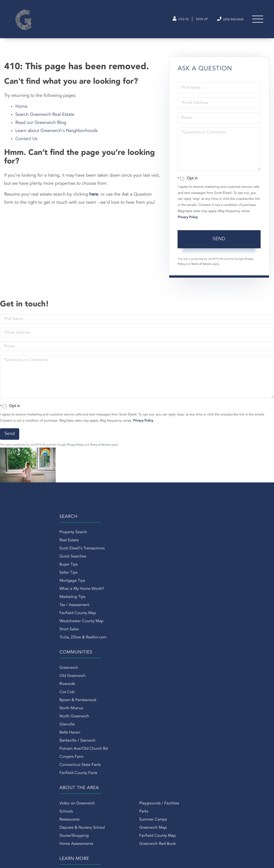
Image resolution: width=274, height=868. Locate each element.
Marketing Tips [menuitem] (24, 605)
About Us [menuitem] (145, 676)
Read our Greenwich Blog (41, 129)
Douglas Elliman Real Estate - (167, 756)
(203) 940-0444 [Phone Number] (226, 21)
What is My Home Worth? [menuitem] (33, 597)
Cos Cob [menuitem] (145, 564)
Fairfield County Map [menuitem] (29, 621)
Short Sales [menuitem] (21, 637)
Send (219, 245)
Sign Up (193, 21)
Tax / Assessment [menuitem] (26, 613)
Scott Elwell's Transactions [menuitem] (34, 556)
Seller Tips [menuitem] (20, 581)
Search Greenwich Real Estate (45, 121)
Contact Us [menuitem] (147, 684)
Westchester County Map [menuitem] (33, 629)
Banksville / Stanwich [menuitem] (155, 613)
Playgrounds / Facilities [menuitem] (96, 676)
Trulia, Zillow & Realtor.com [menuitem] (35, 645)
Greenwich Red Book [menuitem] (95, 716)
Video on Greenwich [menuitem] (29, 676)
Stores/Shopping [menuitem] (26, 708)
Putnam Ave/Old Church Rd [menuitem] (161, 621)
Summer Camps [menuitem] (90, 692)
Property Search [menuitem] (25, 540)
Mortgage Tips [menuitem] (24, 589)
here (94, 201)
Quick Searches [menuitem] (25, 564)
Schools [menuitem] (18, 684)
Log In (168, 21)
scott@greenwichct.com (54, 778)
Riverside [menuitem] (145, 556)
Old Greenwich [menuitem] (150, 548)
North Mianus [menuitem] (149, 581)
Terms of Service (201, 270)
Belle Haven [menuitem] (148, 605)
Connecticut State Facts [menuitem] (158, 637)
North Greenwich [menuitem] (152, 589)
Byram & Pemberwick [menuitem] (156, 573)
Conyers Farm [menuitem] (149, 629)
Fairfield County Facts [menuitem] (156, 645)
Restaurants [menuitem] (21, 692)
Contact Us (26, 145)
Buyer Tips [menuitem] (20, 573)
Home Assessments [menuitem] (28, 716)
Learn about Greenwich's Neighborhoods (56, 137)
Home (21, 113)
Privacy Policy (188, 223)
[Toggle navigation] (257, 21)
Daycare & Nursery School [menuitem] (34, 700)
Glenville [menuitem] (145, 597)
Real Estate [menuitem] (21, 548)
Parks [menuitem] (81, 684)
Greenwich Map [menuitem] (90, 700)
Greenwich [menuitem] (146, 540)
